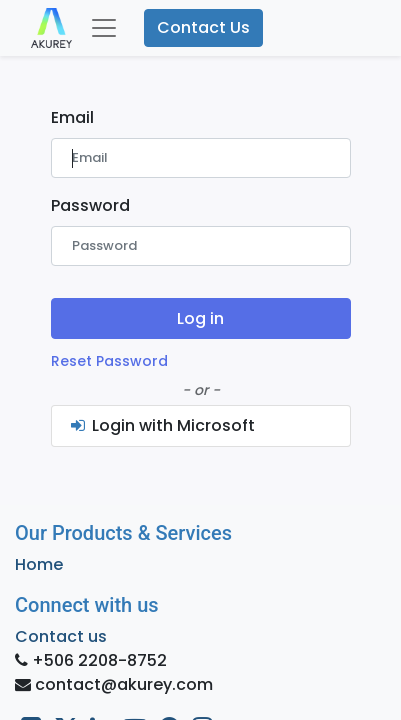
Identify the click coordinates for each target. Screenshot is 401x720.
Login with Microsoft (162, 425)
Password (90, 205)
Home (39, 564)
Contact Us (203, 27)
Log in (200, 318)
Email (72, 117)
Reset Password (109, 361)
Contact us (61, 636)
